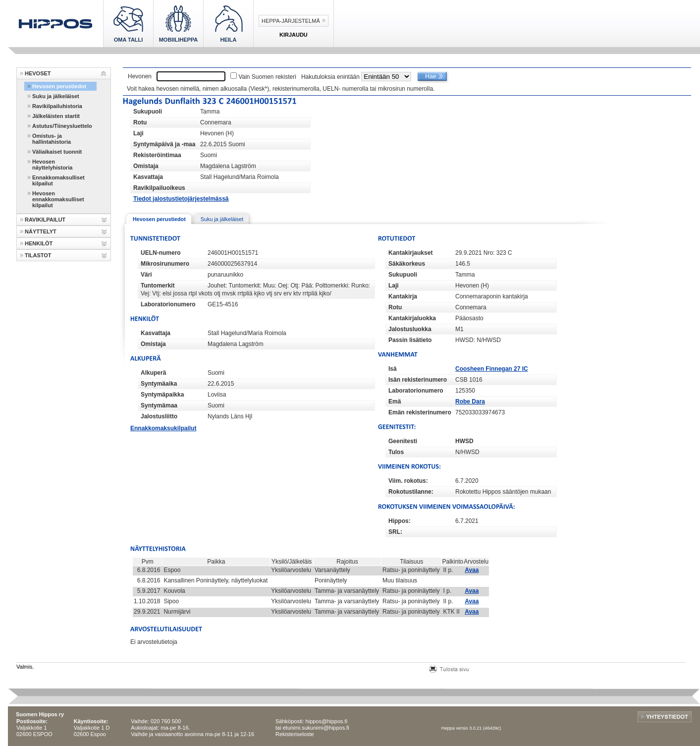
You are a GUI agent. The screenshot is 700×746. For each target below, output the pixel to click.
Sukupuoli (148, 112)
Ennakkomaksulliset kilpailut (58, 180)
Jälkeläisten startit (56, 116)
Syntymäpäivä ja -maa (164, 144)
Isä (393, 369)
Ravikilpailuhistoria (57, 106)
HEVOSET (38, 73)
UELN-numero (161, 253)
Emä (395, 402)
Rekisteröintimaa (157, 155)
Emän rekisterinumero (420, 412)
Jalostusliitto (159, 416)
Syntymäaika (159, 384)
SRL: (395, 532)
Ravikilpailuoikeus (159, 188)
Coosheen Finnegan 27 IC (492, 369)
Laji (138, 133)
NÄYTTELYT (41, 231)
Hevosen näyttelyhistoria (52, 165)
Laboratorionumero (168, 304)
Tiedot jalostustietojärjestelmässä (181, 199)
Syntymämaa (159, 405)
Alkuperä (153, 373)
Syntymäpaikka (162, 395)
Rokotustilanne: (411, 492)
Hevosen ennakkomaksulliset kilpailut (58, 199)
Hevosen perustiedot (59, 86)
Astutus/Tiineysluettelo (62, 126)
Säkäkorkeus (407, 264)
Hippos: (400, 521)
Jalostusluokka (410, 329)
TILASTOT (38, 255)
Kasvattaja (148, 177)
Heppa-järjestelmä (291, 21)
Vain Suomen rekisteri (267, 77)
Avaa (472, 570)
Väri (146, 275)
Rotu (140, 122)
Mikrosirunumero (165, 264)
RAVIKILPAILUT (45, 220)
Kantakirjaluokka (412, 318)
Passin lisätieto (410, 340)
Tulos (396, 452)
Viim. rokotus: (408, 481)
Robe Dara (470, 402)
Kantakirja (403, 296)
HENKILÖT (39, 243)
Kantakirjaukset (410, 253)
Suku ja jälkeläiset (56, 96)
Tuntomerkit (158, 286)
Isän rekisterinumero (418, 380)
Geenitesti (403, 441)
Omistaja (146, 166)
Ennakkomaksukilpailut (163, 428)
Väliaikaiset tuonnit (57, 152)
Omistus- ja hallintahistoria (52, 139)
